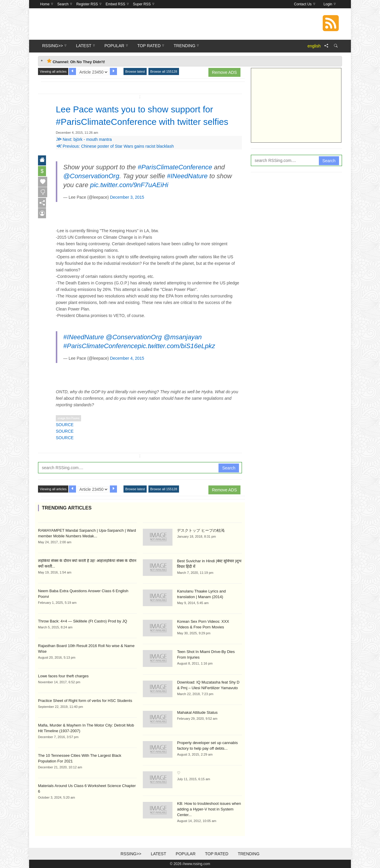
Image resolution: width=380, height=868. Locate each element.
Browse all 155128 (164, 71)
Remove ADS (224, 72)
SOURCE (65, 425)
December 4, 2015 (127, 358)
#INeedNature (187, 176)
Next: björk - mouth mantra (84, 139)
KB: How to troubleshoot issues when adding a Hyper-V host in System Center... (209, 809)
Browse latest (135, 71)
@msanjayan (183, 337)
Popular (186, 854)
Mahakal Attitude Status (197, 712)
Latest (159, 854)
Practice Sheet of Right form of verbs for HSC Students (85, 701)
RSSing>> (131, 854)
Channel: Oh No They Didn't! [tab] (76, 61)
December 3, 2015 (127, 197)
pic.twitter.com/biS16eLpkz (176, 346)
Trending (249, 854)
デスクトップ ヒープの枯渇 (201, 530)
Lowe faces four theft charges (63, 676)
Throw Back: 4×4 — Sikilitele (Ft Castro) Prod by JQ (83, 621)
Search (229, 468)
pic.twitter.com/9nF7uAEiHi (129, 185)
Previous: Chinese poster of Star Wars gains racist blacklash (115, 146)
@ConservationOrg (91, 176)
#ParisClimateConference (175, 167)
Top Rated (217, 854)
